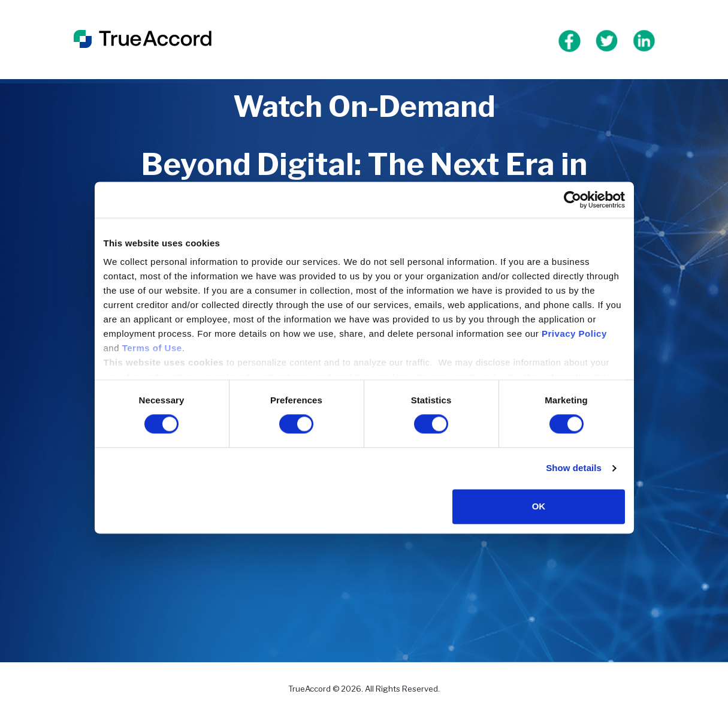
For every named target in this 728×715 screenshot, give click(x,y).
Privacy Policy (574, 334)
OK (539, 506)
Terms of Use (152, 348)
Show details (574, 468)
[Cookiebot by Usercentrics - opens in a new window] (573, 200)
